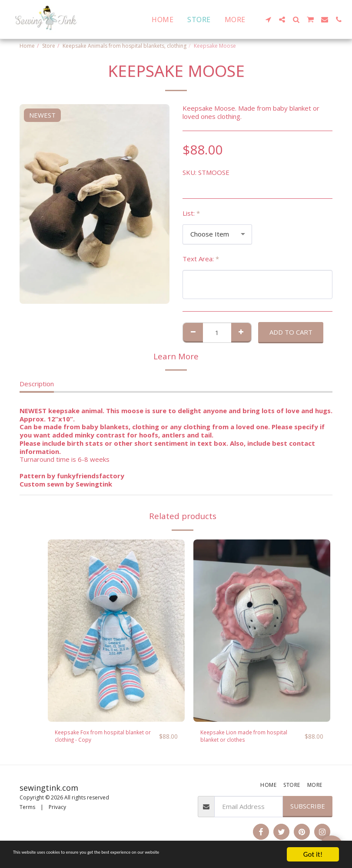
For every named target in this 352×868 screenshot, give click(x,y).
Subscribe (308, 810)
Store (49, 46)
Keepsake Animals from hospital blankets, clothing (125, 46)
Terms (27, 811)
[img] (116, 631)
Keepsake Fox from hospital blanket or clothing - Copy (97, 738)
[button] (268, 20)
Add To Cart (291, 332)
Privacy (57, 811)
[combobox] (217, 234)
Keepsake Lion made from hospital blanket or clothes (240, 738)
